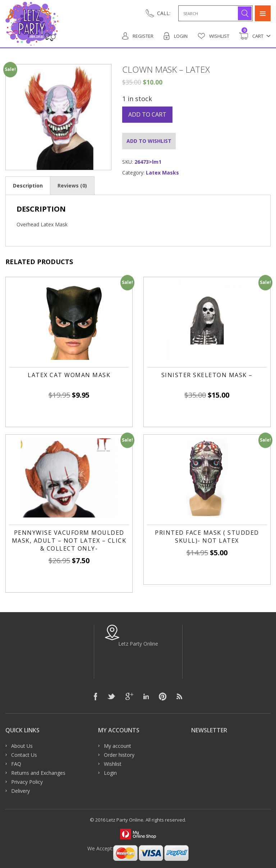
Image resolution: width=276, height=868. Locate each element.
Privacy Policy (27, 782)
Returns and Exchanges (38, 773)
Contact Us (24, 755)
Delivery (20, 791)
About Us (22, 746)
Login (176, 36)
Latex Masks (162, 173)
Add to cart (147, 114)
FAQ (16, 764)
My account (118, 746)
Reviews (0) (72, 186)
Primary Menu (263, 13)
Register (138, 36)
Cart (251, 36)
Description (28, 186)
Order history (119, 755)
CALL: (164, 13)
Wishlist (213, 36)
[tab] (28, 186)
